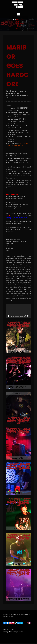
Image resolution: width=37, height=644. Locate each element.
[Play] (9, 316)
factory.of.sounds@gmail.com (13, 632)
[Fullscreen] (28, 316)
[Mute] (25, 316)
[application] (19, 311)
